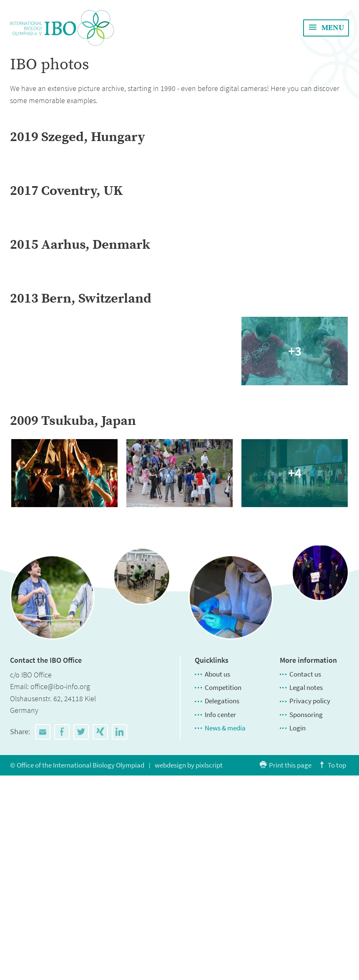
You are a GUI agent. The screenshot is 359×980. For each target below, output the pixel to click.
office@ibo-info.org (60, 891)
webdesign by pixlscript (189, 970)
